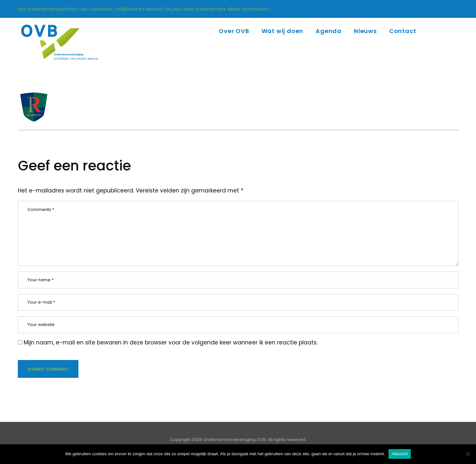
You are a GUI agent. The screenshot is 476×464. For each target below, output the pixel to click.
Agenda (329, 31)
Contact (403, 31)
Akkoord (400, 454)
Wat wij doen (283, 31)
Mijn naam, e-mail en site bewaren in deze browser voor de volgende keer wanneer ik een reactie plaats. (171, 342)
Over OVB (234, 31)
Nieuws (365, 31)
